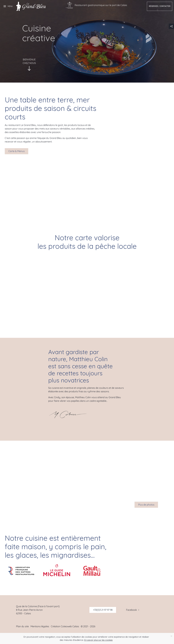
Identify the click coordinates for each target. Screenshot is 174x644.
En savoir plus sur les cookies (98, 640)
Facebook (133, 610)
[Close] (171, 636)
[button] (8, 6)
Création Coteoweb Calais (65, 626)
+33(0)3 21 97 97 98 (103, 610)
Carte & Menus (17, 151)
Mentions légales (40, 626)
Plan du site (22, 626)
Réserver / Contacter (160, 6)
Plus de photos (146, 505)
